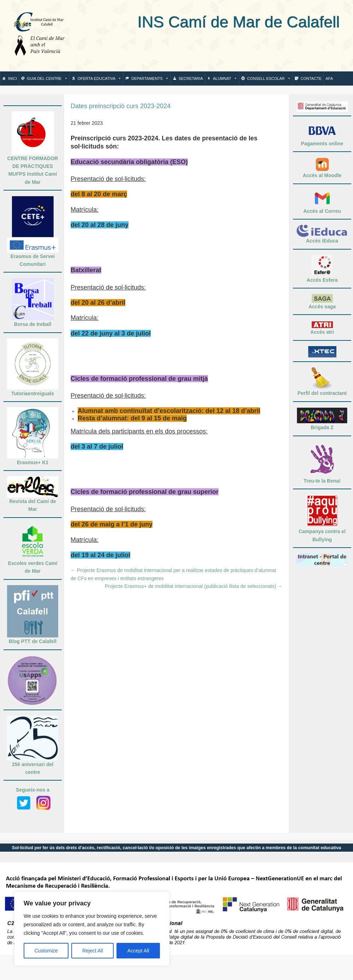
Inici (13, 78)
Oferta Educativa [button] (100, 78)
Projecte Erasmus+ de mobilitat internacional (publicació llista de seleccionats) (194, 586)
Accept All (138, 951)
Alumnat (225, 78)
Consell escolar (269, 78)
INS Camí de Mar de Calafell (208, 22)
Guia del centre (47, 78)
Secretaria (191, 78)
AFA (329, 78)
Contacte (311, 78)
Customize (46, 951)
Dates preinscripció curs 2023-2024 (121, 106)
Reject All (92, 951)
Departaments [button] (150, 78)
